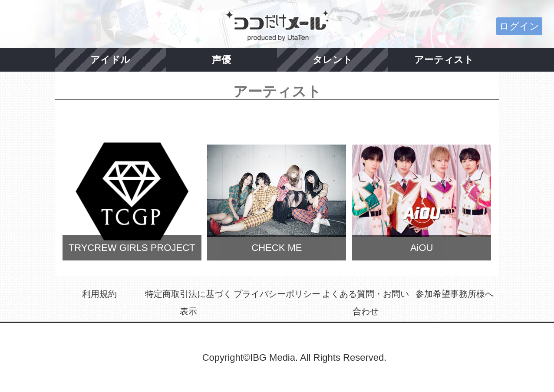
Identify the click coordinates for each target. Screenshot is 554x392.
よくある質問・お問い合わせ (366, 303)
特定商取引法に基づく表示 (188, 303)
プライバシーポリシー (277, 294)
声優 (221, 60)
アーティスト (444, 60)
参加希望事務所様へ (455, 294)
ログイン (519, 26)
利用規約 (99, 294)
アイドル (110, 60)
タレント (333, 60)
